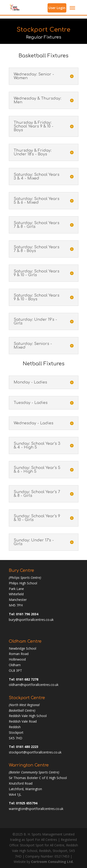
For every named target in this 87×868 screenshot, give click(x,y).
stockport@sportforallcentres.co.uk (35, 752)
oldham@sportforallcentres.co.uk (34, 685)
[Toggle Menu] (72, 8)
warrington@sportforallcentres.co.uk (36, 809)
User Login (57, 8)
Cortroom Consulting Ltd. (52, 862)
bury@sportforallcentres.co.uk (31, 620)
